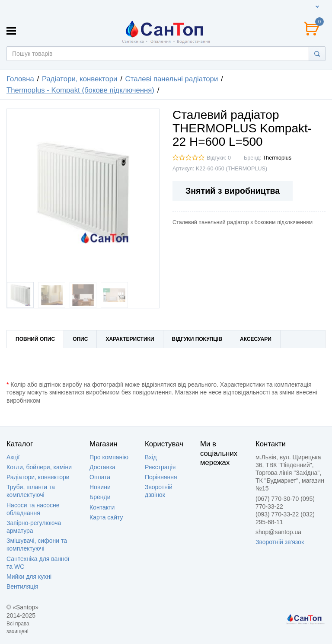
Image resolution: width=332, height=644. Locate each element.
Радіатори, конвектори (38, 477)
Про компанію (109, 457)
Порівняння (161, 477)
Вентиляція (22, 586)
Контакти (102, 507)
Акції (13, 457)
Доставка (102, 467)
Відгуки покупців (197, 339)
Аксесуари (256, 339)
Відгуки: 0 (219, 158)
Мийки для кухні (29, 577)
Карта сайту (106, 517)
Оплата (100, 477)
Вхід (151, 457)
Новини (100, 487)
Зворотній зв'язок (280, 542)
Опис (80, 339)
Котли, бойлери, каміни (39, 467)
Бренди (100, 497)
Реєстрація (160, 467)
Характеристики (130, 339)
